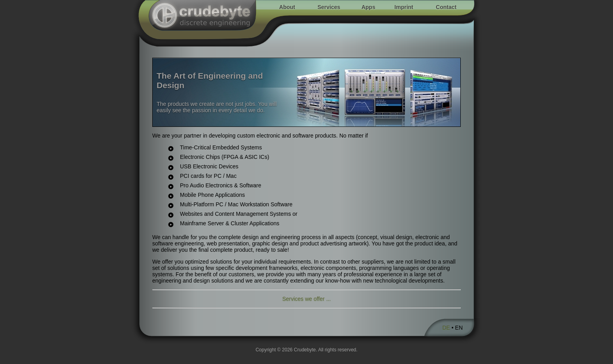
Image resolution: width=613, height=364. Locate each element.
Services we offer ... (307, 299)
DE (446, 328)
